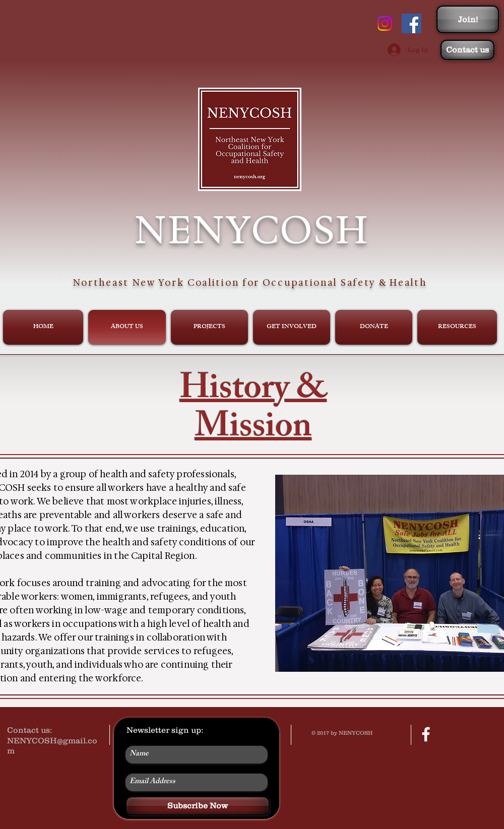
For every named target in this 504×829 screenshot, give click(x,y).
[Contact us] (467, 50)
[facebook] (426, 734)
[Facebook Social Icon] (412, 23)
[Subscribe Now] (198, 806)
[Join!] (468, 19)
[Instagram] (385, 23)
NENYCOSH (252, 229)
